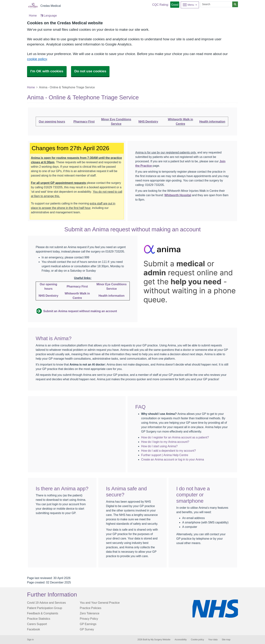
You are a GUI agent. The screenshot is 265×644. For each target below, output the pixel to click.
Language (49, 15)
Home (31, 87)
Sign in (30, 640)
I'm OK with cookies (47, 71)
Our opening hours (52, 121)
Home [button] (33, 15)
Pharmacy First (84, 121)
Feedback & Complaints (43, 613)
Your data (213, 640)
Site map (226, 640)
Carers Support (37, 624)
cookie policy (37, 59)
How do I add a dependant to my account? (168, 451)
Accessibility (181, 640)
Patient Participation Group (45, 608)
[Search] (216, 4)
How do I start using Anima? (159, 446)
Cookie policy (197, 640)
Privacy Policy (89, 619)
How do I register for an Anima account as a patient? (175, 437)
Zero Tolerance (90, 613)
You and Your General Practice (100, 603)
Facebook (33, 629)
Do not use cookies (90, 71)
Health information (212, 121)
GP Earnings (88, 624)
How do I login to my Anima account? (165, 442)
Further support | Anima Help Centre (165, 455)
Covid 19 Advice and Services (46, 603)
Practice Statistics (39, 619)
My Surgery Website (161, 640)
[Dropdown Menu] (190, 5)
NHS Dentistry (148, 121)
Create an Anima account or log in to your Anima (173, 459)
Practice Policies (91, 608)
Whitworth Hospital (178, 195)
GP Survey (87, 629)
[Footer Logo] (215, 609)
